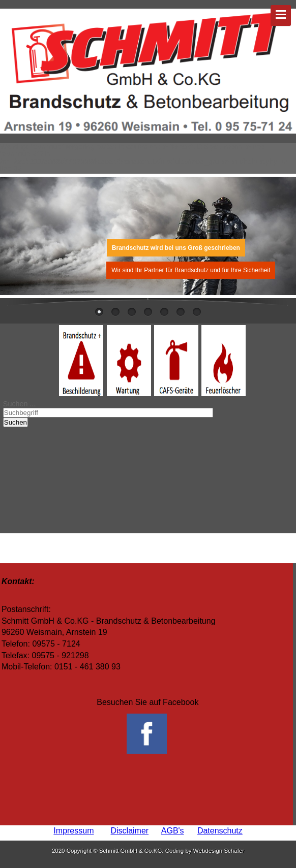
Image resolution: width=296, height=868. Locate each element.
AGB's (173, 831)
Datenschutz (220, 831)
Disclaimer (129, 831)
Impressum (73, 831)
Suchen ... (20, 404)
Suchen (16, 422)
